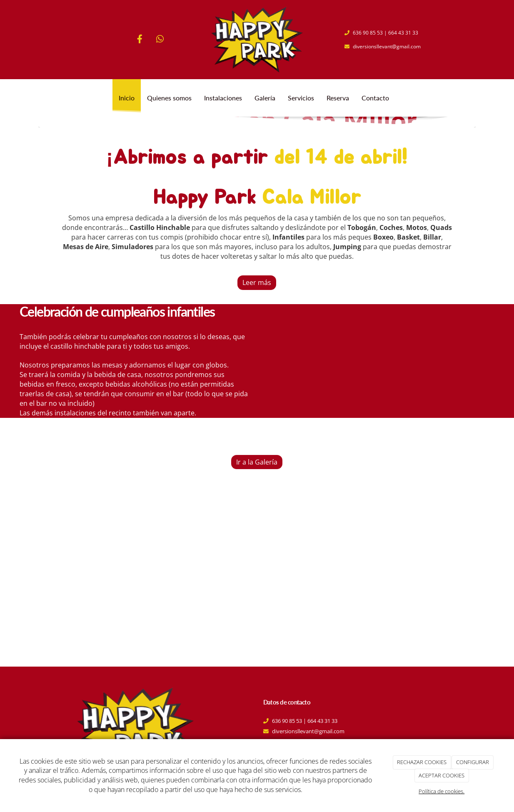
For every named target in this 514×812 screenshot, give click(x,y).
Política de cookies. (442, 791)
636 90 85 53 (368, 33)
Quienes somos (169, 98)
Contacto (375, 98)
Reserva (338, 98)
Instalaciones (223, 98)
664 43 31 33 (403, 33)
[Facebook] (140, 40)
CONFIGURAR (473, 762)
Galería (265, 98)
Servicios (301, 98)
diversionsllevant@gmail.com (387, 46)
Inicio (127, 98)
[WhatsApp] (160, 40)
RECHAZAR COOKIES (422, 762)
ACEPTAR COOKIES (442, 775)
